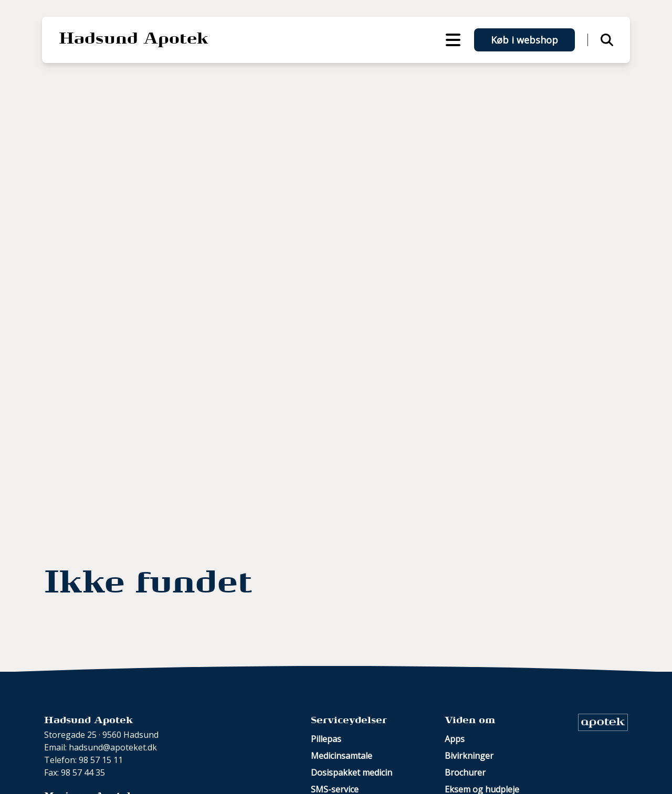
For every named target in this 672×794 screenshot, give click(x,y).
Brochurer (465, 772)
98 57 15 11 (101, 760)
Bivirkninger (469, 756)
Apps (455, 739)
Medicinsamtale (342, 756)
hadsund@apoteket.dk (113, 747)
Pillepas (326, 739)
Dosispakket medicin (351, 772)
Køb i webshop (524, 40)
